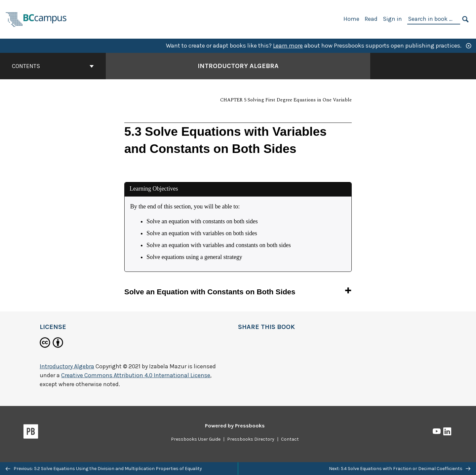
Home (351, 19)
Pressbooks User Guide (196, 439)
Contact (290, 439)
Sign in (392, 19)
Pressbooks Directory (251, 439)
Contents (53, 66)
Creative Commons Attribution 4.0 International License (136, 375)
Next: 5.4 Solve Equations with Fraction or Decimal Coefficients (400, 469)
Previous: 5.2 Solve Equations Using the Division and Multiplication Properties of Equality (104, 469)
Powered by (235, 426)
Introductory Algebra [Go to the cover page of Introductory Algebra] (238, 66)
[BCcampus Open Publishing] (36, 19)
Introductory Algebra (67, 366)
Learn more (288, 46)
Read (371, 19)
